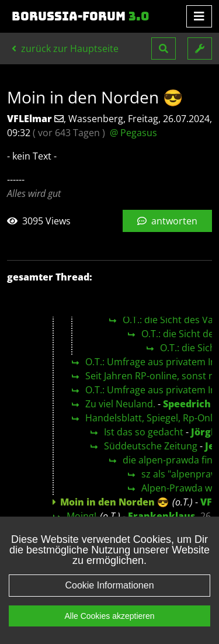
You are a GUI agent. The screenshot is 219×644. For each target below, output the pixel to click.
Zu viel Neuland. (120, 404)
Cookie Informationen (109, 585)
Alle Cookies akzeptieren (109, 616)
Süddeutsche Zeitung (151, 446)
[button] (164, 49)
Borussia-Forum (81, 16)
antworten (167, 221)
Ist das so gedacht (144, 432)
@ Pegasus (133, 133)
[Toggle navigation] (199, 16)
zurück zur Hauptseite (65, 49)
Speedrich (187, 404)
